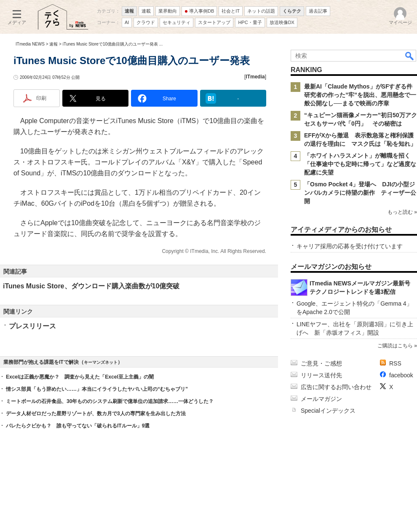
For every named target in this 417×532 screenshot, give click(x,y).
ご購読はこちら (395, 346)
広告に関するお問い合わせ (336, 387)
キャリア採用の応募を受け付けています (350, 246)
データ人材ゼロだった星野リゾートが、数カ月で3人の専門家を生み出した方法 (96, 414)
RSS (395, 363)
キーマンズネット (101, 362)
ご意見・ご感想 (321, 363)
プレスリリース (32, 326)
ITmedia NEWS (30, 44)
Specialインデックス (328, 411)
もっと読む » (402, 212)
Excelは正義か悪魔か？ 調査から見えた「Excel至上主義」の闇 (80, 377)
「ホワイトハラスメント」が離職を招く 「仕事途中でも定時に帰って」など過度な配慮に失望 (360, 164)
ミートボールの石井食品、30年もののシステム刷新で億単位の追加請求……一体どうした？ (110, 401)
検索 (410, 56)
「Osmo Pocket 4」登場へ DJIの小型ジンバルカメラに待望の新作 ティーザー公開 (360, 193)
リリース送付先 (321, 375)
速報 (53, 44)
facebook (401, 375)
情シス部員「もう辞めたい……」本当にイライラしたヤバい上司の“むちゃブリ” (97, 389)
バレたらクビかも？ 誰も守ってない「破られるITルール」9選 (78, 426)
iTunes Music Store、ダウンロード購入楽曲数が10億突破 (91, 286)
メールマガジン (321, 399)
